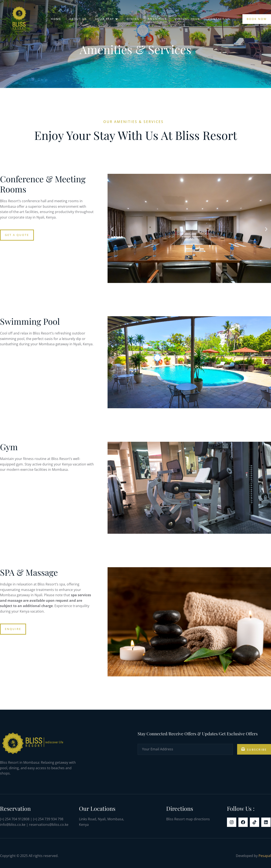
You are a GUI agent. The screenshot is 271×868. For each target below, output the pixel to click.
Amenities (157, 19)
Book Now (257, 19)
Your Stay (106, 19)
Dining (133, 19)
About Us (77, 19)
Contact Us (220, 19)
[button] (112, 229)
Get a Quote (17, 235)
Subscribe (254, 749)
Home (55, 19)
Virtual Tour (188, 19)
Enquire (13, 629)
